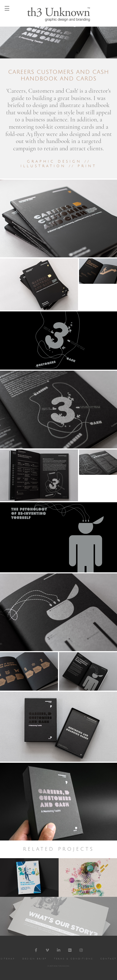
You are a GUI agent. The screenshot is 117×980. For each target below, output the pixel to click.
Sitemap (8, 959)
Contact (108, 959)
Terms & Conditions (74, 959)
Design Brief (35, 959)
